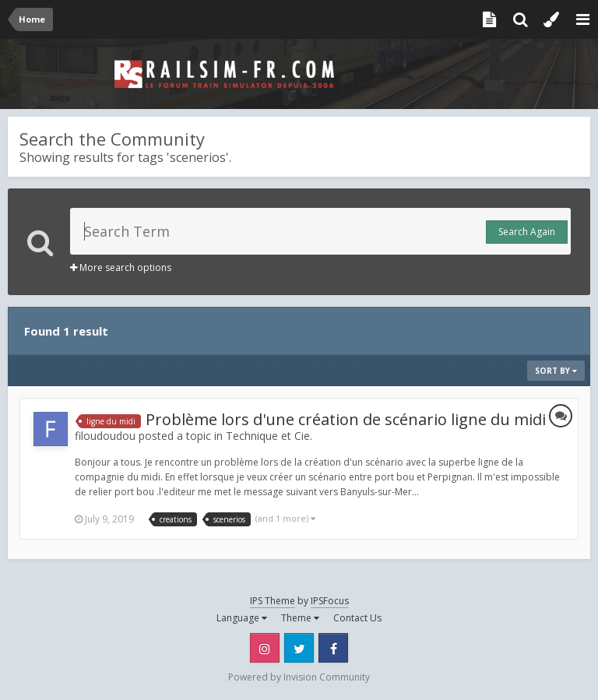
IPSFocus (330, 601)
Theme (300, 618)
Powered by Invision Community (299, 677)
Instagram (265, 648)
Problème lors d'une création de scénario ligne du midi (346, 419)
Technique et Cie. (269, 436)
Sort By (556, 371)
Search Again (527, 232)
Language (242, 618)
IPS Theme (273, 601)
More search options (121, 267)
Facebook (333, 648)
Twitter (299, 648)
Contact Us (357, 618)
